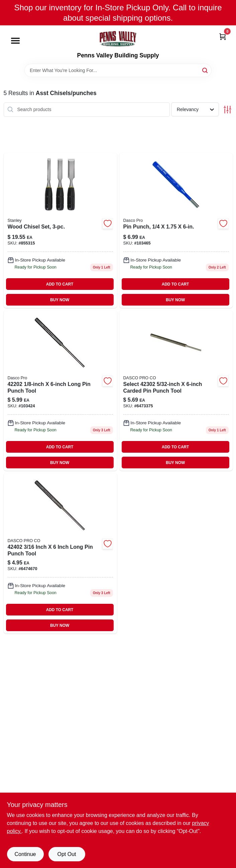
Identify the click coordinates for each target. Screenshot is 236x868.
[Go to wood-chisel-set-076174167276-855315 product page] (60, 230)
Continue (25, 854)
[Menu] (15, 41)
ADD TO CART (60, 284)
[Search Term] (118, 70)
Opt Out (67, 854)
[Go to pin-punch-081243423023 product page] (176, 390)
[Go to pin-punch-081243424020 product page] (60, 553)
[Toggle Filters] (227, 110)
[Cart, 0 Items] (223, 36)
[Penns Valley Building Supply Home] (118, 39)
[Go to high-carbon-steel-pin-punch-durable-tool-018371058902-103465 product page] (176, 230)
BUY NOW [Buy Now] (60, 300)
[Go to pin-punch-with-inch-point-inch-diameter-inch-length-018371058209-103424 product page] (60, 390)
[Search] (205, 70)
